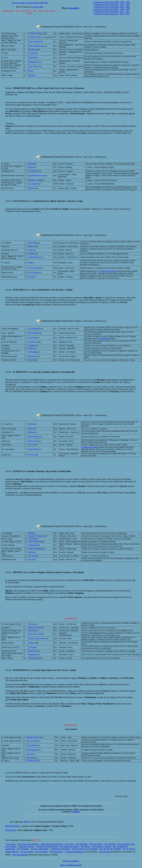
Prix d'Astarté (105, 852)
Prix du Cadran (41, 852)
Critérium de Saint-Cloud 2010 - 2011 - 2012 (112, 12)
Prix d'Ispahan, (82, 844)
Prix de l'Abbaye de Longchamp (85, 849)
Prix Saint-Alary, (96, 844)
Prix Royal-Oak (56, 852)
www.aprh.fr (74, 8)
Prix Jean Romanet (20, 855)
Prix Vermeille (23, 849)
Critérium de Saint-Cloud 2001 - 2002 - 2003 (112, 5)
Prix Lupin (69, 844)
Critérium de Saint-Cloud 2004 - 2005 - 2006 (112, 7)
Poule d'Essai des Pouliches (52, 844)
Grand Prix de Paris (26, 847)
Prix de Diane (11, 847)
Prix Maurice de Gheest (69, 847)
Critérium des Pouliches (108, 271)
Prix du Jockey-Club (126, 844)
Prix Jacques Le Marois (102, 847)
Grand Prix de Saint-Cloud (47, 847)
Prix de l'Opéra (129, 849)
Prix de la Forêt (27, 852)
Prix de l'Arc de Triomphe (110, 849)
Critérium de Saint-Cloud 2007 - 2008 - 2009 (112, 9)
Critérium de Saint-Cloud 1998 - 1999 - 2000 (112, 2)
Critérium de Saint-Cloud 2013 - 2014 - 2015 (112, 14)
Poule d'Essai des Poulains (28, 844)
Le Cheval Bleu (37, 7)
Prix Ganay (11, 844)
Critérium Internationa (74, 852)
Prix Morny (85, 847)
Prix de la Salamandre (39, 849)
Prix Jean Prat (110, 844)
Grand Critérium (104, 338)
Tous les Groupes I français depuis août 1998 (30, 3)
